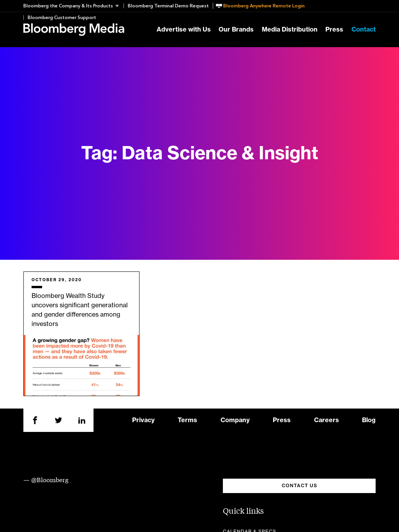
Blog (369, 420)
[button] (73, 6)
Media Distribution (290, 30)
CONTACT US (299, 486)
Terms (187, 420)
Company (235, 420)
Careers (327, 420)
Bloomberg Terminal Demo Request (168, 6)
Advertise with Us (184, 30)
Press (334, 30)
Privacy (143, 420)
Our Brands (236, 30)
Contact (364, 30)
